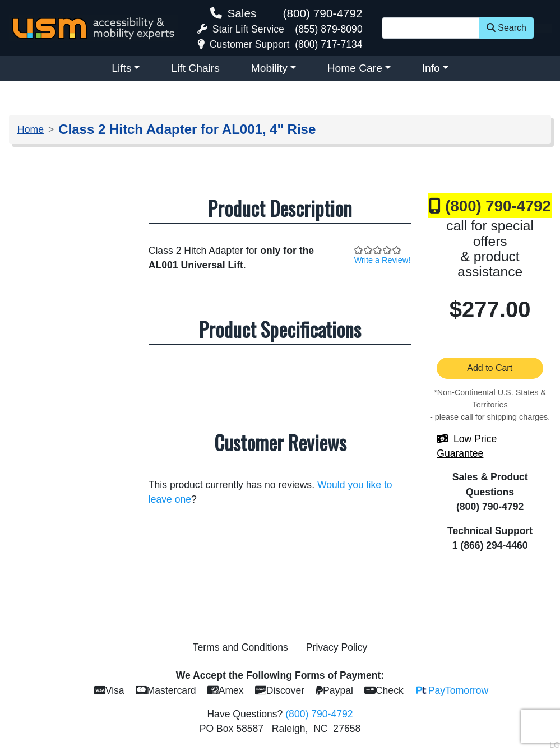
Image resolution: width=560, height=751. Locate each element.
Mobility (269, 68)
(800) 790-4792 (322, 13)
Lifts (121, 68)
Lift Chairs (195, 68)
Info (431, 68)
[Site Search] (431, 28)
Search (506, 28)
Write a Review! (383, 260)
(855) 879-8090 (328, 29)
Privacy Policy (337, 647)
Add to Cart (490, 368)
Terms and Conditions (240, 647)
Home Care (355, 68)
